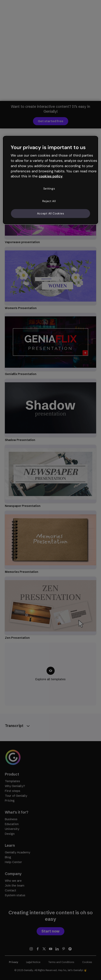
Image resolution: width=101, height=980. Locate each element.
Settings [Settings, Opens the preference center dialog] (49, 189)
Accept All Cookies (51, 213)
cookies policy (51, 176)
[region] (50, 180)
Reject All (49, 201)
